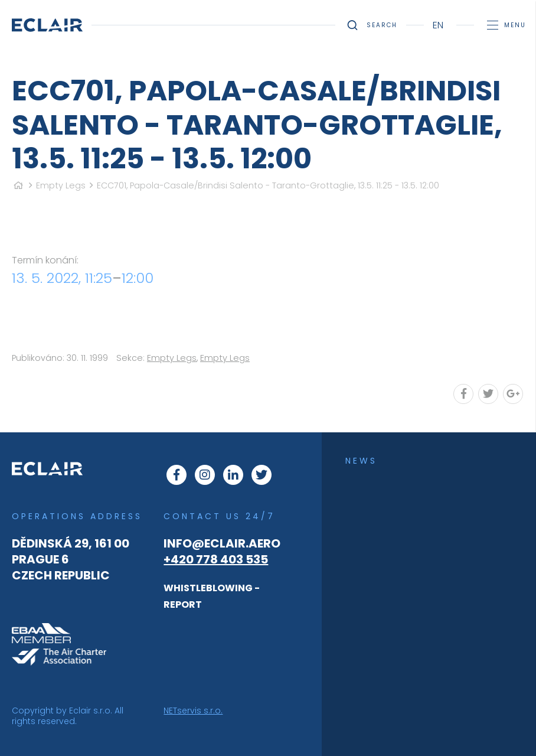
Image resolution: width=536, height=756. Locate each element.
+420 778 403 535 (216, 559)
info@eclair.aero (222, 543)
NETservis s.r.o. (193, 711)
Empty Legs (61, 185)
